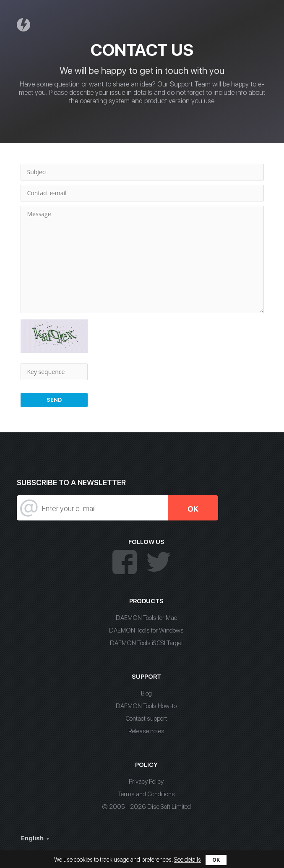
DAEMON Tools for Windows (146, 630)
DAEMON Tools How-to (146, 706)
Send (54, 400)
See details (188, 860)
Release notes (146, 731)
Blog (146, 693)
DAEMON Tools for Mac (146, 618)
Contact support (146, 719)
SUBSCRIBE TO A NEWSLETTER (71, 482)
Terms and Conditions (146, 794)
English (32, 838)
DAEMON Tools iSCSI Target (146, 643)
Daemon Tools (25, 25)
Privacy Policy (146, 782)
